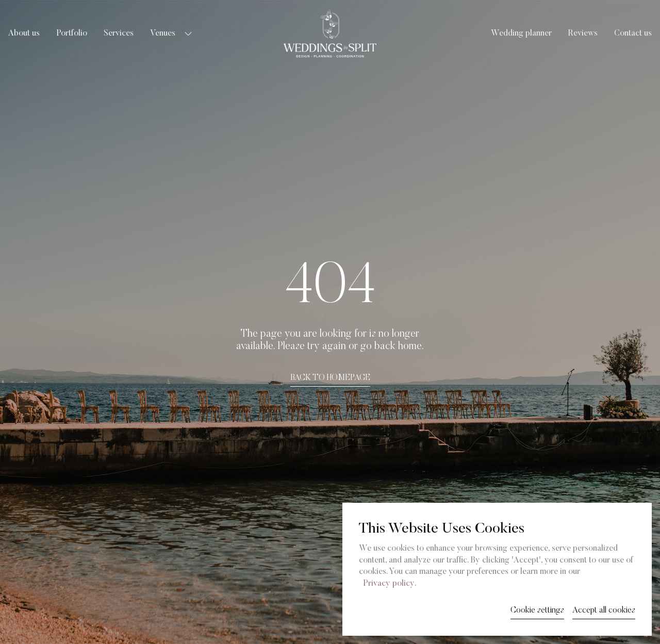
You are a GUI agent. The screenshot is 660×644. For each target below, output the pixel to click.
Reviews (583, 34)
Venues (163, 34)
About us (24, 34)
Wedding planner (521, 34)
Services (119, 34)
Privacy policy (389, 584)
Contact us (633, 34)
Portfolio (72, 34)
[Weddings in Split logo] (330, 34)
